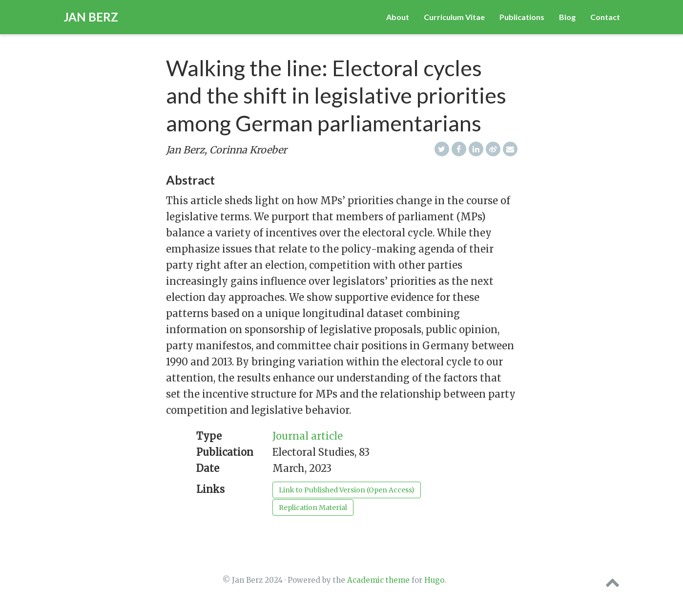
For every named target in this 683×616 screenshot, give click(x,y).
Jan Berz (91, 17)
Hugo (434, 580)
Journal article (308, 436)
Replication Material (313, 508)
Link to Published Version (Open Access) (347, 490)
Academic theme (378, 580)
